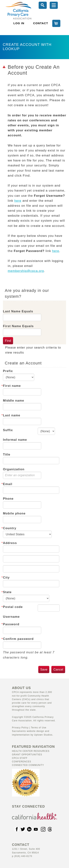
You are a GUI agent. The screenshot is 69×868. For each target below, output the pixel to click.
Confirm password (18, 639)
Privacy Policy (20, 728)
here (18, 201)
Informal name (15, 440)
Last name (12, 415)
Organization (14, 469)
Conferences (22, 762)
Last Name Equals (18, 311)
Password (11, 624)
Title (7, 455)
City (6, 578)
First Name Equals (18, 326)
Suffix (8, 430)
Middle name (14, 401)
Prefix (8, 371)
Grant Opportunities (27, 755)
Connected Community (28, 765)
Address (10, 543)
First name (12, 386)
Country (10, 528)
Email (8, 484)
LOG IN (19, 23)
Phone (8, 499)
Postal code (13, 607)
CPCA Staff (20, 758)
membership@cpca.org (26, 271)
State (7, 592)
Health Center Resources (31, 751)
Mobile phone (14, 513)
